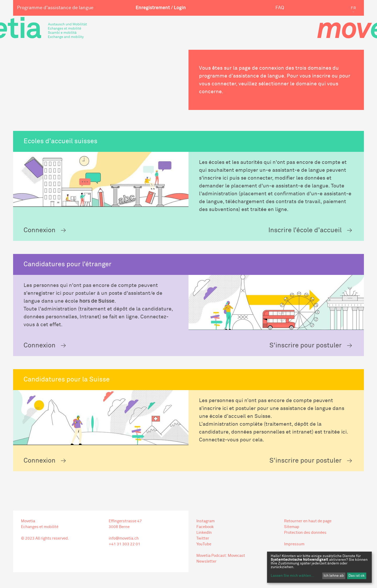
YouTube (204, 544)
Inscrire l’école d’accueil (305, 230)
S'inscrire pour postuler (306, 345)
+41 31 (115, 544)
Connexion (40, 230)
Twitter (203, 538)
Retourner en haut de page (308, 521)
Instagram (206, 521)
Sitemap (292, 527)
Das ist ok (357, 576)
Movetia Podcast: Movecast (221, 556)
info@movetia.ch (124, 538)
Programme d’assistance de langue (55, 8)
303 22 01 (131, 544)
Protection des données (305, 533)
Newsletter (206, 561)
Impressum (294, 544)
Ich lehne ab (334, 576)
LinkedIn (204, 533)
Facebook (205, 527)
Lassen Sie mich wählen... (292, 576)
